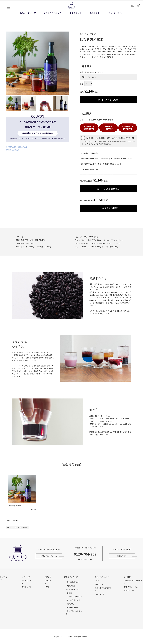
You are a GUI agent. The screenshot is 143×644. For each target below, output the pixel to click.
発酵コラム (99, 584)
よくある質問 (76, 21)
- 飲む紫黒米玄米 (72, 582)
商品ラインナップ (28, 21)
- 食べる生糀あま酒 (73, 600)
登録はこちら (122, 556)
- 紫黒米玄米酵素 (72, 607)
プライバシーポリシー (132, 587)
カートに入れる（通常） (102, 100)
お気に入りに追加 (13, 150)
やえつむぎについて (53, 21)
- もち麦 (69, 593)
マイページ (26, 577)
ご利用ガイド (95, 21)
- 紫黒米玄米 (71, 586)
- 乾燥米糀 (70, 604)
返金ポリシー (129, 591)
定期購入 (48, 577)
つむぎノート (100, 594)
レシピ (97, 581)
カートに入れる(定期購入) (102, 189)
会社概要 (127, 577)
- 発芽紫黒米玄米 (72, 589)
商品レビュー (12, 520)
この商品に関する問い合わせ (17, 147)
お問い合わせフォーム (48, 556)
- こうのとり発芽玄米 (74, 597)
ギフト (47, 587)
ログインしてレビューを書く (17, 527)
